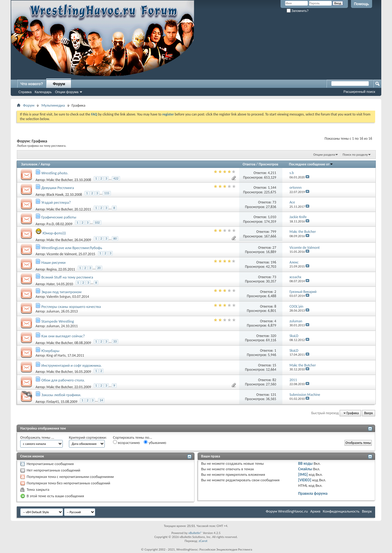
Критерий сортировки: (88, 437)
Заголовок (29, 164)
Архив (315, 511)
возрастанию (126, 442)
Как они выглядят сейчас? (63, 336)
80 (115, 239)
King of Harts (56, 355)
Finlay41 (53, 402)
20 (99, 268)
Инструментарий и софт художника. (72, 365)
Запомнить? (298, 11)
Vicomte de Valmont (62, 254)
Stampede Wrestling (58, 321)
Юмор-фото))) (54, 233)
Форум (59, 84)
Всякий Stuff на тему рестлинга (67, 277)
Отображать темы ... (37, 437)
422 (116, 178)
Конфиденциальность (341, 511)
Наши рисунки (53, 262)
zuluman (53, 311)
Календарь (43, 92)
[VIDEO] (305, 480)
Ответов (249, 164)
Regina (52, 269)
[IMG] (303, 474)
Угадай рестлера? (56, 202)
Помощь (362, 4)
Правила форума (313, 493)
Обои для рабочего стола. (63, 380)
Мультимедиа (53, 105)
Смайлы (305, 469)
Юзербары (50, 351)
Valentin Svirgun (58, 297)
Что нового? (32, 84)
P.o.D (50, 224)
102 (97, 223)
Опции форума (67, 92)
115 (107, 193)
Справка (25, 92)
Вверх (368, 413)
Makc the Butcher (60, 180)
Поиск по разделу (355, 155)
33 (115, 341)
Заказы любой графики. (61, 395)
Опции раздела (324, 155)
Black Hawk (55, 195)
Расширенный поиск (359, 92)
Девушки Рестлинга (58, 188)
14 (101, 400)
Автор (45, 164)
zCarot (203, 541)
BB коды (306, 463)
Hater (51, 284)
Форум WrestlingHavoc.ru (287, 511)
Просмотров (269, 164)
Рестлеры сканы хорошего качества (71, 307)
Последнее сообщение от (311, 164)
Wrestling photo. (55, 173)
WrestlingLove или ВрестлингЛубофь (72, 248)
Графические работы (59, 217)
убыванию (155, 442)
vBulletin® (195, 533)
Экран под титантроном (61, 292)
